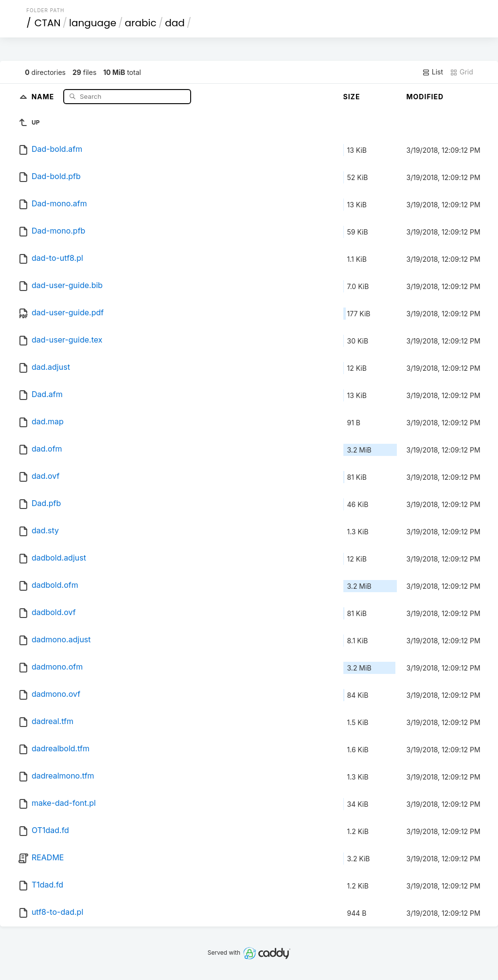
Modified (425, 97)
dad (175, 23)
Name (44, 96)
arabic (141, 23)
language (93, 23)
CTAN (48, 23)
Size (352, 97)
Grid (462, 72)
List (433, 72)
